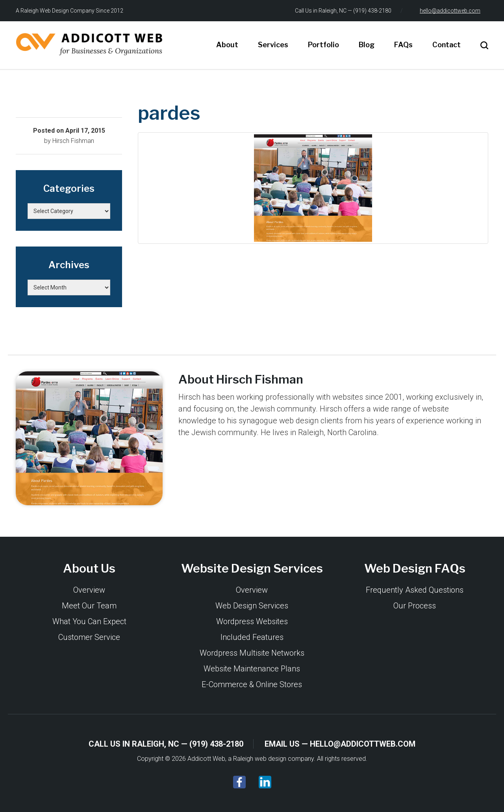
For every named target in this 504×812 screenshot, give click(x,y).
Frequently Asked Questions (415, 590)
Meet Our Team (89, 606)
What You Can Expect (89, 621)
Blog (367, 45)
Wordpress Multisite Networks (252, 653)
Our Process (415, 606)
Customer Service (89, 637)
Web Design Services (252, 606)
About (227, 45)
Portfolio (323, 45)
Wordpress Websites (252, 621)
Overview (89, 590)
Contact (447, 45)
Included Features (252, 637)
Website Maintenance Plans (252, 669)
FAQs (403, 45)
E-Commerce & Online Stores (252, 684)
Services (273, 45)
